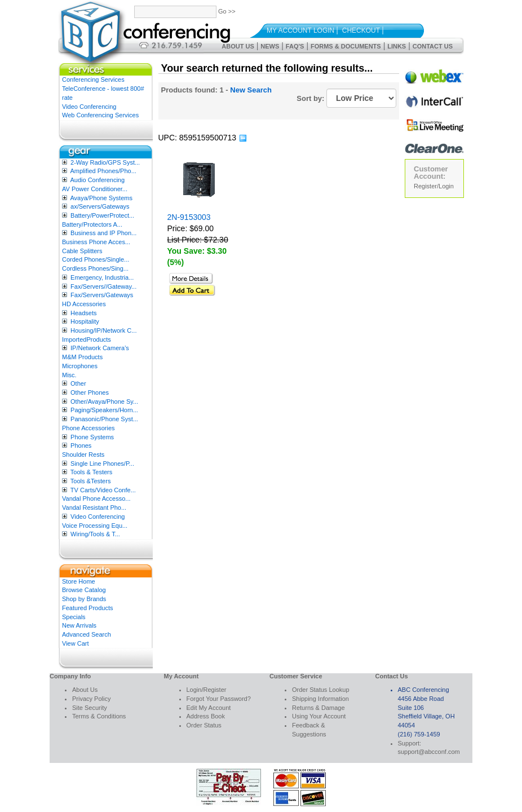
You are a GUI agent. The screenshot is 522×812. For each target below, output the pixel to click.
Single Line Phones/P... (102, 464)
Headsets (83, 313)
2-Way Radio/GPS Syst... (105, 162)
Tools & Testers (91, 472)
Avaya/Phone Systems (101, 198)
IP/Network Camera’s (100, 348)
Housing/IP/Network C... (103, 330)
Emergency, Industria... (102, 277)
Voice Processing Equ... (95, 526)
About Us (238, 46)
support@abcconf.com (429, 752)
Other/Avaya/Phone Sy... (104, 401)
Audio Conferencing (97, 180)
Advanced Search (87, 634)
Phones (81, 445)
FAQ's (295, 46)
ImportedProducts (87, 339)
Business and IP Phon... (103, 233)
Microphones (80, 366)
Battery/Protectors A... (92, 224)
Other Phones (90, 392)
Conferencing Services (93, 80)
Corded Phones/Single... (96, 259)
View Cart (75, 643)
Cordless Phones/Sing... (95, 268)
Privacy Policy (91, 699)
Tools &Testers (91, 481)
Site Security (90, 708)
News (270, 46)
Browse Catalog (84, 590)
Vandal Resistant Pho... (94, 507)
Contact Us (433, 46)
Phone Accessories (89, 428)
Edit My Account (209, 708)
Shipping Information (320, 699)
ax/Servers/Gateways (100, 206)
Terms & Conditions (99, 716)
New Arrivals (79, 625)
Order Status (204, 725)
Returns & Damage (318, 708)
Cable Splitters (82, 251)
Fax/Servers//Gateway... (103, 286)
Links (397, 46)
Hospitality (85, 321)
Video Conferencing (89, 107)
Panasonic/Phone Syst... (104, 419)
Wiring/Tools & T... (95, 534)
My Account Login (300, 30)
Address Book (206, 716)
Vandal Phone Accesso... (96, 498)
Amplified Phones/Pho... (103, 171)
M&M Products (82, 357)
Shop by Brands (84, 599)
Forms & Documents (346, 46)
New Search (251, 90)
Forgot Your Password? (219, 699)
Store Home (79, 581)
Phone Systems (92, 437)
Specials (74, 617)
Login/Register (207, 690)
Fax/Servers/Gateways (102, 295)
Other (78, 383)
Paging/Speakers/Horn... (104, 410)
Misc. (69, 375)
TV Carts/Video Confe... (103, 490)
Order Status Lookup (321, 690)
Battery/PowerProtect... (102, 215)
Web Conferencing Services (100, 115)
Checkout (361, 30)
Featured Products (88, 608)
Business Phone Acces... (96, 242)
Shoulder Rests (83, 454)
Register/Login (434, 186)
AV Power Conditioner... (95, 189)
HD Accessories (84, 304)
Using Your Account (319, 716)
